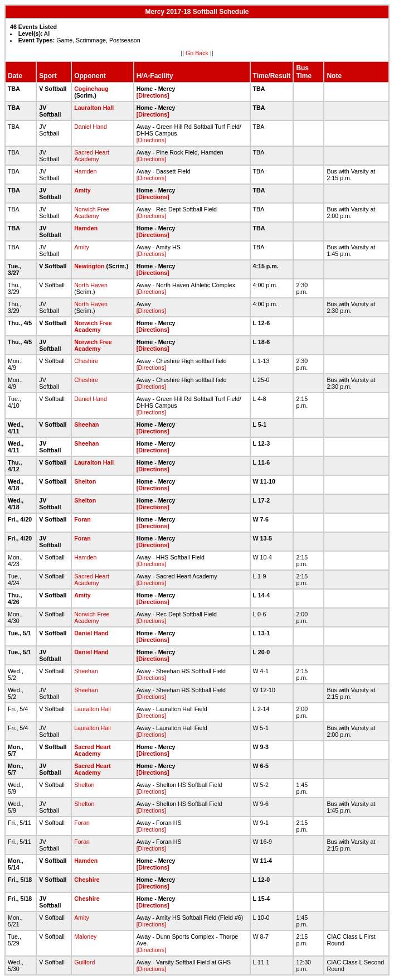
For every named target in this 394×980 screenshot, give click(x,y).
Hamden (85, 171)
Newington (89, 266)
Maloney (85, 936)
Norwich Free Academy (92, 213)
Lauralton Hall (94, 108)
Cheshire (86, 361)
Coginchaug (91, 89)
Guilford (84, 962)
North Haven (91, 285)
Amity (82, 190)
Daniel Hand (91, 127)
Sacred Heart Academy (92, 156)
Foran (82, 519)
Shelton (85, 481)
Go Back (197, 53)
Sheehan (86, 424)
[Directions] (153, 95)
